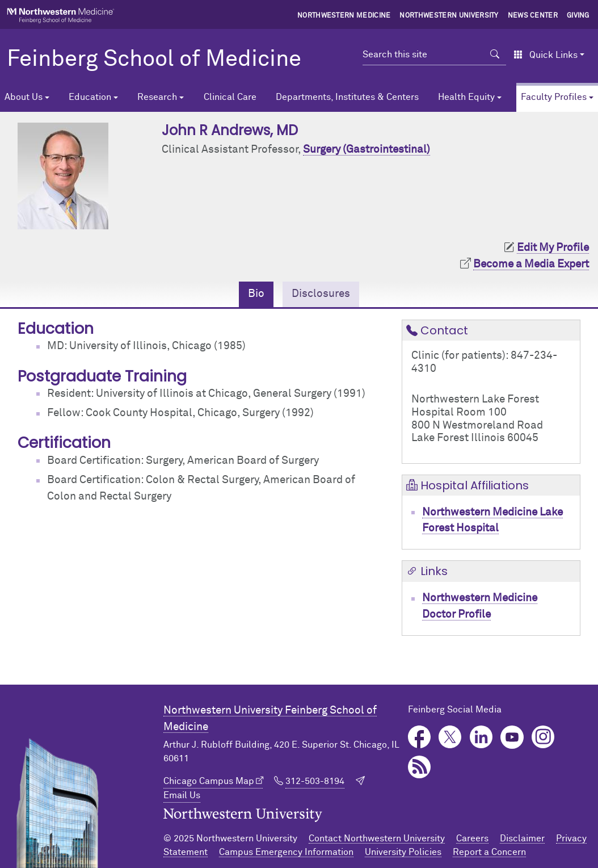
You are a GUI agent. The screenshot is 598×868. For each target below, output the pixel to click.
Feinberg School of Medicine (154, 60)
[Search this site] (423, 54)
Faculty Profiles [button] (554, 97)
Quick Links (546, 55)
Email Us (182, 795)
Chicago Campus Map (209, 781)
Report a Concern (489, 852)
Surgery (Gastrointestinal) (367, 150)
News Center (533, 16)
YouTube (512, 737)
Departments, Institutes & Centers (347, 97)
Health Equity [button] (466, 97)
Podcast (420, 767)
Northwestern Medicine (344, 16)
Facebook (420, 737)
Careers (472, 838)
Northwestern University (449, 16)
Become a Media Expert (531, 264)
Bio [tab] (256, 294)
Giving (578, 16)
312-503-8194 (315, 781)
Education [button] (90, 97)
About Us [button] (24, 97)
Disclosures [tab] (321, 294)
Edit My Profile (553, 248)
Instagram (543, 737)
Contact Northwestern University (377, 838)
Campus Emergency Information (286, 852)
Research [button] (157, 97)
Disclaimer (522, 838)
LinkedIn (481, 737)
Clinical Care (230, 97)
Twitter (450, 737)
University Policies (403, 852)
